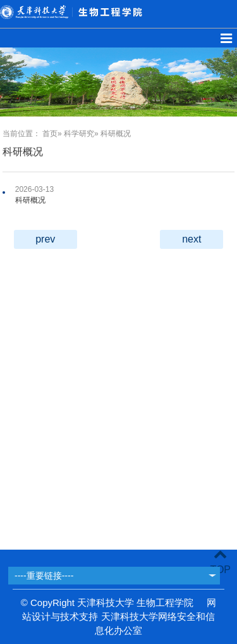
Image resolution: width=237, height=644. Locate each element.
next (191, 239)
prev (45, 239)
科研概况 (30, 200)
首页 (50, 134)
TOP (220, 562)
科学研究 (79, 134)
